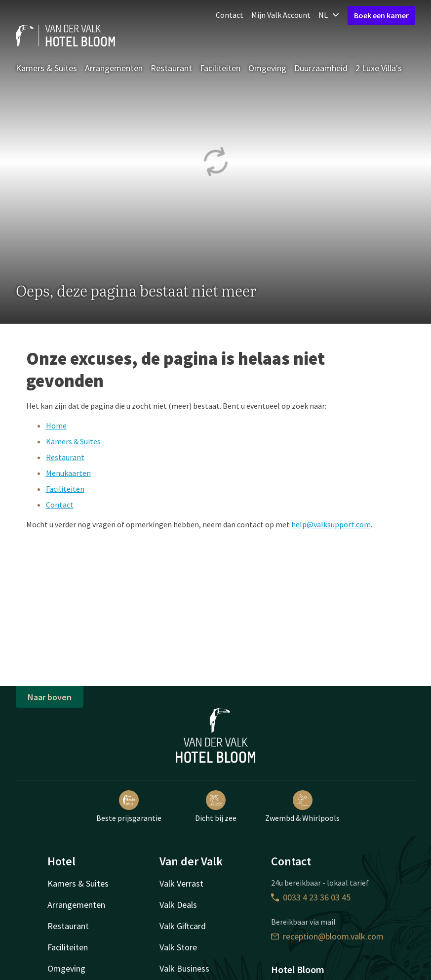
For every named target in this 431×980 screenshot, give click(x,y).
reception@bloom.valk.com (327, 936)
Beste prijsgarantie (129, 807)
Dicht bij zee (216, 807)
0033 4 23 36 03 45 (311, 897)
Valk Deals (178, 905)
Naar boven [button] (50, 697)
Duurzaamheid (321, 68)
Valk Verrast (181, 883)
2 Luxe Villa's (379, 68)
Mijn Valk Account (281, 15)
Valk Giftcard (183, 926)
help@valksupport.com (331, 524)
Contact (230, 15)
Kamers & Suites (46, 68)
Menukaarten (68, 473)
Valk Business (184, 968)
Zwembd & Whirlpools (302, 807)
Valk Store (178, 947)
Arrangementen (114, 68)
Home (56, 426)
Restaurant (171, 68)
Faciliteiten (220, 68)
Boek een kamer (381, 15)
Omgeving (267, 68)
